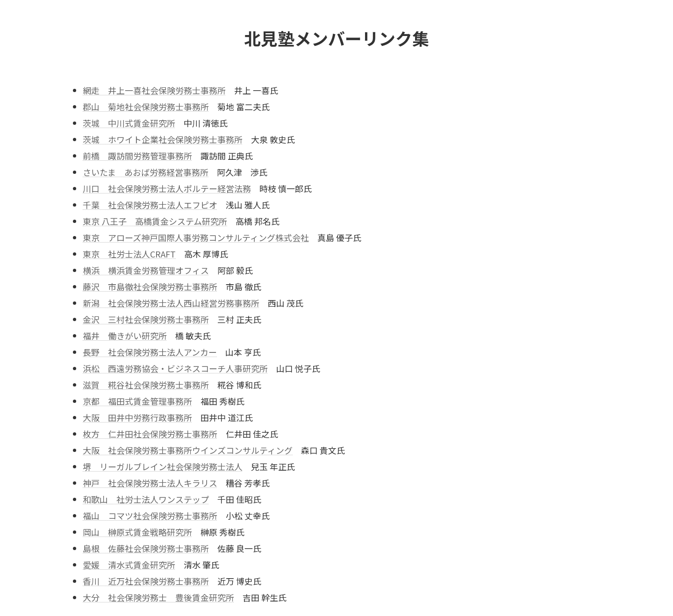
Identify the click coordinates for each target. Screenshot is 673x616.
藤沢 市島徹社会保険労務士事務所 (150, 287)
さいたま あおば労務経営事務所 (146, 172)
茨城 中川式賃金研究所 (129, 123)
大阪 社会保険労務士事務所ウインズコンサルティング (188, 450)
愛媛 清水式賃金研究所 (129, 565)
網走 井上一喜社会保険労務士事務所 (154, 90)
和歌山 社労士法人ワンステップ (146, 499)
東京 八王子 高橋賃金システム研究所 (155, 221)
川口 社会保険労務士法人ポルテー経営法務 (167, 188)
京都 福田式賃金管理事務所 (137, 401)
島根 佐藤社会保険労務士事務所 (146, 548)
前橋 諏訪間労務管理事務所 (137, 156)
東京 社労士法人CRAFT (129, 254)
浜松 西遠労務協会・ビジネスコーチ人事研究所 (175, 368)
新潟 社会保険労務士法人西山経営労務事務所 (171, 303)
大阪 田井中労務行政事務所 (137, 417)
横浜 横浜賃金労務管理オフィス (146, 270)
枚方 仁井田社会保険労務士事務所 (150, 434)
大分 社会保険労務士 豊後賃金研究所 (158, 597)
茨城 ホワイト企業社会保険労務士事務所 (163, 139)
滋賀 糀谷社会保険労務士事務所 (146, 385)
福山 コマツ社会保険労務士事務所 (150, 516)
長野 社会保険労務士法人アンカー (150, 352)
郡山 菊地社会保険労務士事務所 (146, 107)
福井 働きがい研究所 (125, 336)
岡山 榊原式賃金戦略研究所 (137, 532)
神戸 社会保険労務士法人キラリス (150, 483)
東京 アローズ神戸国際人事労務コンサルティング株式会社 (196, 237)
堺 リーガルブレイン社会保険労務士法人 (163, 466)
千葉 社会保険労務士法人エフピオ (150, 205)
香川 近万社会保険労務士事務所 (146, 581)
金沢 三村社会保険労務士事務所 (146, 319)
